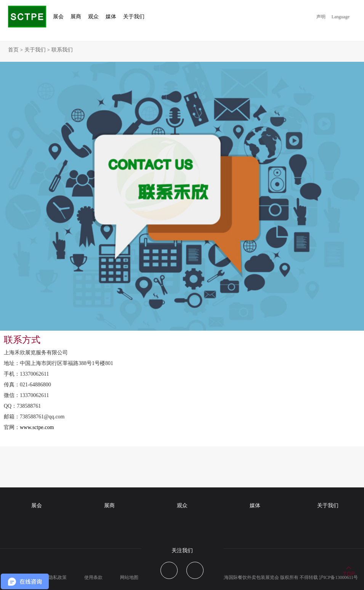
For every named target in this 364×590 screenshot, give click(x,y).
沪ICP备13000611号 (338, 577)
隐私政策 (58, 577)
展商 (109, 506)
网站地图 (129, 577)
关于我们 (35, 50)
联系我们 (62, 50)
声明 (321, 17)
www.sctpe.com (37, 427)
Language (341, 17)
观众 (182, 506)
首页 (13, 50)
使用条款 (93, 577)
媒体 (255, 506)
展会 (37, 506)
